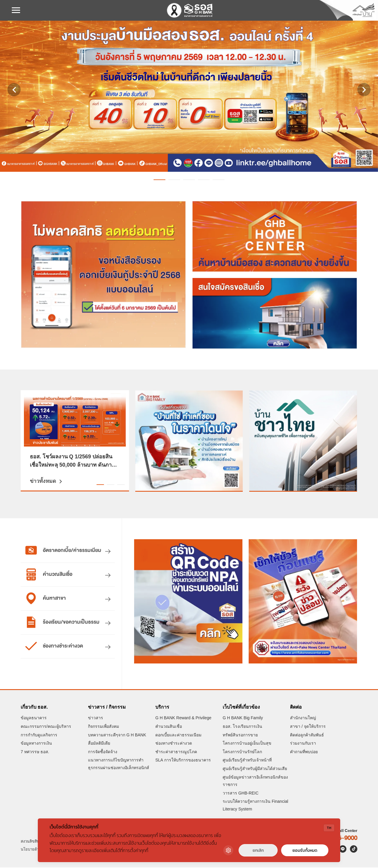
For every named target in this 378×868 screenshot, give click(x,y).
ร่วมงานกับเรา (303, 744)
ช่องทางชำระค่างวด (54, 646)
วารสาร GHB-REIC (241, 794)
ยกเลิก (258, 850)
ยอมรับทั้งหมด (305, 850)
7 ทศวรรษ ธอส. (35, 752)
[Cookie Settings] (228, 850)
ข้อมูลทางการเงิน (36, 744)
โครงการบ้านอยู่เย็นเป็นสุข (247, 744)
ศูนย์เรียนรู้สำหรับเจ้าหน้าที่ (247, 761)
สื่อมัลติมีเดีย (99, 744)
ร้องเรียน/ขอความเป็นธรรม (62, 622)
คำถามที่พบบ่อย (304, 752)
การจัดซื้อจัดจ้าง (103, 752)
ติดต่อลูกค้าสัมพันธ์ (307, 735)
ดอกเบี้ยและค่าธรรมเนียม (178, 735)
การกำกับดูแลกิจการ (39, 735)
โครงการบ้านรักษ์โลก (242, 752)
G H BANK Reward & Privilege (183, 719)
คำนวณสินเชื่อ (49, 575)
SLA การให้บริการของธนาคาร (183, 761)
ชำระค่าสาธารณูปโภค (176, 752)
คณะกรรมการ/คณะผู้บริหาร (46, 727)
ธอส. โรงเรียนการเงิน (242, 727)
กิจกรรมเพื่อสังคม (104, 727)
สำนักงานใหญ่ (303, 719)
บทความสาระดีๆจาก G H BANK (117, 735)
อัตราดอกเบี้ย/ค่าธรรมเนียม (63, 551)
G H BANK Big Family (243, 719)
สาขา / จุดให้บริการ (308, 727)
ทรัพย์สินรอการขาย (240, 735)
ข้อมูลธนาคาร (34, 719)
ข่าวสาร (96, 719)
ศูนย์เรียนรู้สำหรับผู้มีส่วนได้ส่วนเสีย (255, 769)
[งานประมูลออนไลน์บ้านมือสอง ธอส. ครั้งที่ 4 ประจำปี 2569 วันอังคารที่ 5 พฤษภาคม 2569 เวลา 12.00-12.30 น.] (189, 96)
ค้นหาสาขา (45, 599)
